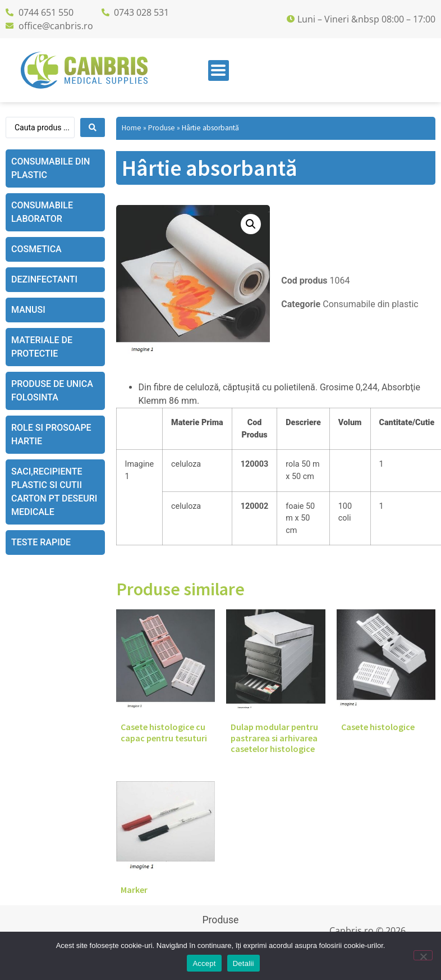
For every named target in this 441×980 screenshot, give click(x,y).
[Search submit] (93, 127)
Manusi (28, 310)
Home (132, 128)
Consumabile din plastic (50, 168)
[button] (251, 224)
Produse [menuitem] (220, 920)
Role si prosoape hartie (51, 434)
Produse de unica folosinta (52, 391)
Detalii (244, 963)
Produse (162, 128)
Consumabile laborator (42, 212)
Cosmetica (36, 249)
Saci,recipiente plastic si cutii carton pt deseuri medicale (54, 492)
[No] (423, 955)
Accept (204, 963)
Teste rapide (41, 542)
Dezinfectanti (44, 279)
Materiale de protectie (42, 347)
